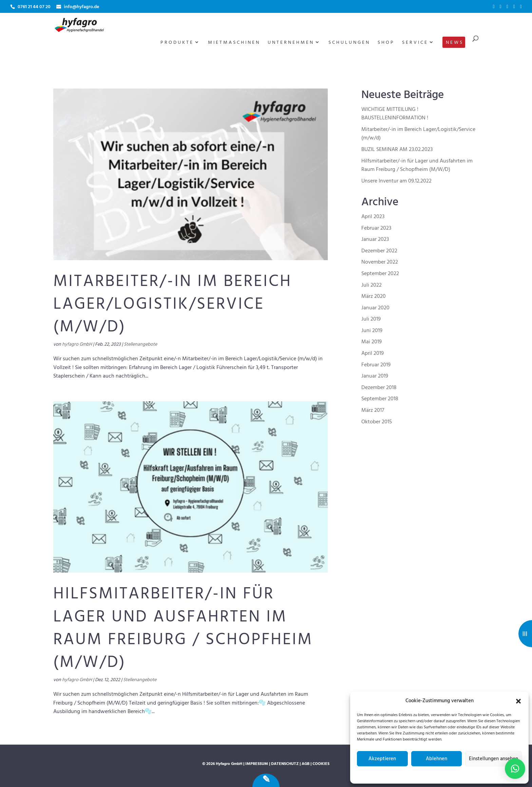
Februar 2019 (376, 365)
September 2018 (380, 399)
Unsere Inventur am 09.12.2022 (396, 181)
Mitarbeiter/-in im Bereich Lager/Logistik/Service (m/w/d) (173, 304)
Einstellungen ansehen (493, 759)
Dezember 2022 (379, 251)
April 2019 (373, 353)
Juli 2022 (372, 285)
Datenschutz (285, 764)
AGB (306, 764)
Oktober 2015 (377, 422)
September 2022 (380, 274)
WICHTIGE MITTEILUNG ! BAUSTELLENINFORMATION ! (395, 114)
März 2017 (373, 410)
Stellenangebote (140, 344)
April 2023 (373, 217)
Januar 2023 (375, 239)
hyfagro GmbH (77, 344)
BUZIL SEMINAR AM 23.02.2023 (397, 150)
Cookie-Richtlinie (408, 774)
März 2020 (374, 296)
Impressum (476, 774)
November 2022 (380, 262)
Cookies (321, 764)
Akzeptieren (382, 759)
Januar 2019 (375, 376)
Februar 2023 (376, 228)
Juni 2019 (372, 331)
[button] (518, 701)
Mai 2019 (372, 342)
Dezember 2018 (379, 388)
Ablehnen (436, 759)
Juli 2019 (371, 319)
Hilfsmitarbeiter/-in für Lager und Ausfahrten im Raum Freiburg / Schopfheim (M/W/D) (183, 628)
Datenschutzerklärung (445, 774)
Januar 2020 (375, 308)
